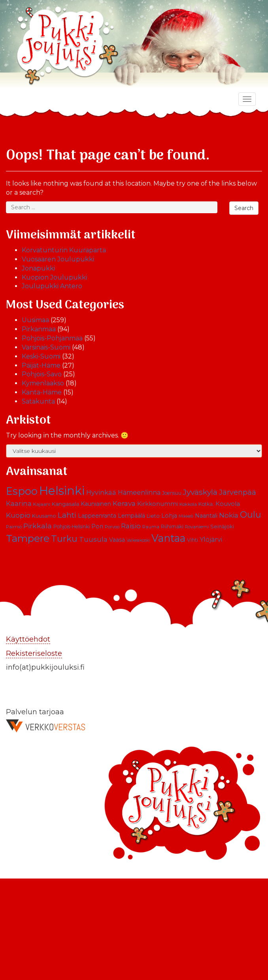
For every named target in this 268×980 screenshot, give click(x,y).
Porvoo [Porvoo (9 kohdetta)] (112, 527)
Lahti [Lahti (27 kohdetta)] (67, 515)
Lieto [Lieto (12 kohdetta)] (153, 516)
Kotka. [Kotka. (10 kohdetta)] (206, 504)
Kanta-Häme (42, 392)
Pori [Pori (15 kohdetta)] (97, 526)
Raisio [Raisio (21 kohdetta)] (131, 526)
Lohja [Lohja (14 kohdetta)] (169, 516)
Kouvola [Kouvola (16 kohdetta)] (228, 504)
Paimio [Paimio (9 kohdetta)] (14, 527)
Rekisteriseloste (34, 653)
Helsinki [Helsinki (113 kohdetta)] (62, 491)
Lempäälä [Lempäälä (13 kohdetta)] (131, 516)
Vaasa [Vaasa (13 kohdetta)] (117, 540)
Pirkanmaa (39, 329)
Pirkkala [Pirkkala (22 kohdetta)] (38, 526)
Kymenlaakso (43, 383)
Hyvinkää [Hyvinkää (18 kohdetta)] (101, 492)
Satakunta (38, 401)
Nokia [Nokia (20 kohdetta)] (229, 515)
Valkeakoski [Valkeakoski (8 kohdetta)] (138, 540)
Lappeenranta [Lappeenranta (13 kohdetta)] (97, 516)
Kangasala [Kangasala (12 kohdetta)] (65, 504)
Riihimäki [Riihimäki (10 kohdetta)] (172, 527)
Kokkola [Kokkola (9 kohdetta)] (188, 504)
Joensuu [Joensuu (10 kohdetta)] (172, 493)
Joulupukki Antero (52, 286)
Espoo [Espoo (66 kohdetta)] (22, 491)
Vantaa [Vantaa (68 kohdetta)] (168, 538)
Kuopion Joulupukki (54, 277)
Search (244, 208)
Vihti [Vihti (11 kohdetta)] (193, 540)
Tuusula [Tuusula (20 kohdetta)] (93, 539)
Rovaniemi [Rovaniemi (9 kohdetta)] (197, 527)
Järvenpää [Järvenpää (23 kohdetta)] (238, 492)
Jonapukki (38, 268)
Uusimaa (35, 320)
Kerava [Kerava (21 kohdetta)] (124, 503)
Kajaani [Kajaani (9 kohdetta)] (42, 504)
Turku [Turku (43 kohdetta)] (64, 539)
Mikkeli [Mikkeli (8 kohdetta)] (186, 516)
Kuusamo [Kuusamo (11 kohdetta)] (44, 516)
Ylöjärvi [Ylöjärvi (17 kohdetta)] (211, 540)
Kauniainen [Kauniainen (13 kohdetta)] (96, 504)
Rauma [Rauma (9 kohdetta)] (151, 527)
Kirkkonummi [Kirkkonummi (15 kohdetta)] (158, 504)
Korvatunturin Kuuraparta (64, 250)
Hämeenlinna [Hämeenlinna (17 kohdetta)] (139, 493)
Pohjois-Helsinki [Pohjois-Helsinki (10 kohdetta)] (72, 527)
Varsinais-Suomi (46, 347)
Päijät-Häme (41, 365)
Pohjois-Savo (42, 374)
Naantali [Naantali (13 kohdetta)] (206, 516)
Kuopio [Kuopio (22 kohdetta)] (18, 515)
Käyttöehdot (28, 639)
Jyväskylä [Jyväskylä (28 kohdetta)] (200, 492)
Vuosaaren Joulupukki (58, 259)
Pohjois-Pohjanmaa (52, 338)
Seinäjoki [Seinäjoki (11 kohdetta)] (222, 527)
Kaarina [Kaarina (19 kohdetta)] (19, 503)
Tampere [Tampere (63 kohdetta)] (28, 538)
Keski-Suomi (41, 356)
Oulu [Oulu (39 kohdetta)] (251, 514)
